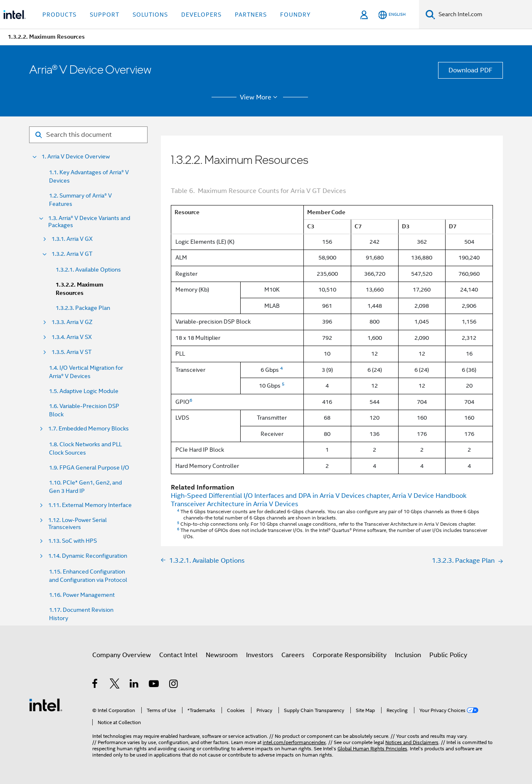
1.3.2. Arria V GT (72, 254)
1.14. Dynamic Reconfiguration (88, 556)
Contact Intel (178, 655)
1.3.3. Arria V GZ (72, 322)
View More (260, 97)
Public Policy (448, 655)
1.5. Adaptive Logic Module (84, 391)
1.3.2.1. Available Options (88, 270)
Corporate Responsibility (350, 655)
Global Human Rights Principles (372, 748)
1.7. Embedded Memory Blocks (89, 429)
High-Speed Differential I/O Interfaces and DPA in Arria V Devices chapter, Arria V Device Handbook (319, 496)
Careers (293, 655)
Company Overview (122, 655)
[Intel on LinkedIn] (134, 685)
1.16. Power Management (82, 595)
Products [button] (59, 15)
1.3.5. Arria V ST (71, 352)
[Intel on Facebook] (95, 685)
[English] (392, 15)
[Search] (430, 14)
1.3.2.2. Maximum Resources (80, 289)
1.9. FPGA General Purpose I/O (89, 467)
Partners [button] (251, 15)
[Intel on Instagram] (174, 685)
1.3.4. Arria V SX (72, 337)
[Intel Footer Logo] (46, 705)
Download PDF (470, 70)
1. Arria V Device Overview (76, 157)
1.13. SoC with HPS (73, 541)
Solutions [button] (150, 15)
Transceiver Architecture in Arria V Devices (234, 504)
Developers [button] (201, 15)
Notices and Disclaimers (412, 742)
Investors (260, 655)
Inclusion (408, 655)
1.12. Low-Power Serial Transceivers (78, 524)
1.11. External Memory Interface (90, 505)
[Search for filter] (88, 135)
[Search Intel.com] (484, 15)
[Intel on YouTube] (154, 685)
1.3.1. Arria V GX (72, 239)
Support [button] (105, 15)
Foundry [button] (296, 15)
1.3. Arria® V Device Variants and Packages (89, 222)
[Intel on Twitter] (115, 685)
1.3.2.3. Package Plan (83, 308)
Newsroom (222, 655)
